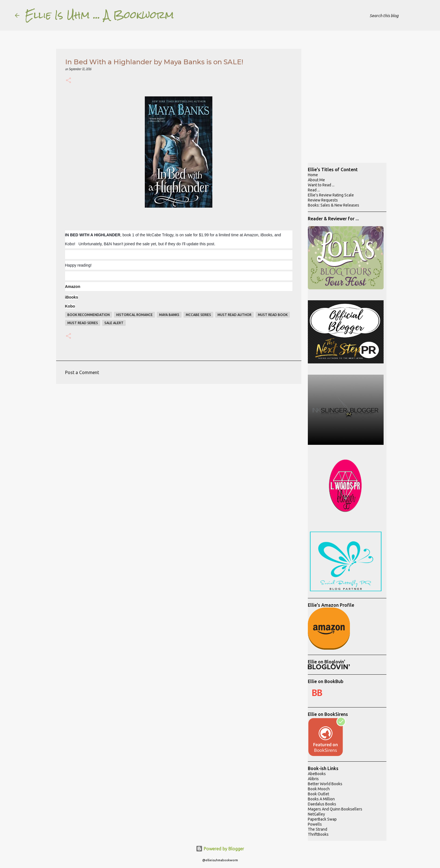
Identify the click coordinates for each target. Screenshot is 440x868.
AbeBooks (317, 774)
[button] (68, 81)
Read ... (314, 190)
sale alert (114, 323)
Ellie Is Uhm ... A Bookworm (99, 15)
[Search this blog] (397, 15)
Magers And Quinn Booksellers (335, 809)
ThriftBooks (318, 834)
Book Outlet (318, 794)
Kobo (70, 306)
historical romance (134, 315)
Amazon (73, 287)
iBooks (72, 297)
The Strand (318, 829)
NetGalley (316, 814)
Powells (315, 824)
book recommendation (89, 315)
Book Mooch (319, 789)
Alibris (313, 779)
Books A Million (321, 799)
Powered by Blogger (220, 849)
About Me (316, 180)
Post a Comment (82, 372)
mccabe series (198, 315)
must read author (234, 315)
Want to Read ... (321, 185)
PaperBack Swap (322, 819)
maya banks (169, 315)
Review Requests (323, 200)
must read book (273, 315)
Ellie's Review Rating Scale (331, 195)
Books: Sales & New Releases (334, 205)
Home (313, 175)
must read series (83, 323)
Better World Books (325, 784)
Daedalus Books (322, 804)
